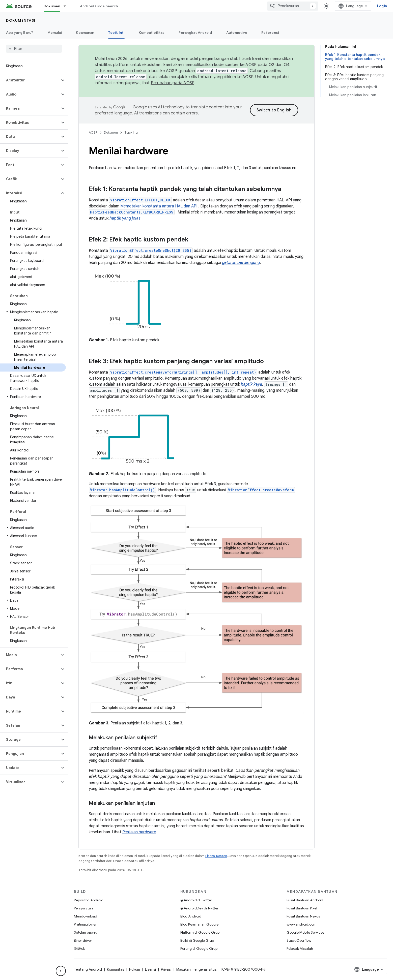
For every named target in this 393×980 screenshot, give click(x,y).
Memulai (55, 33)
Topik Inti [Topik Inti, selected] (116, 33)
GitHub (80, 948)
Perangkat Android (195, 33)
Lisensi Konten (216, 856)
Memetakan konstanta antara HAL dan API (159, 206)
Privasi (166, 969)
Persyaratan (83, 908)
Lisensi (150, 969)
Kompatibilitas (152, 33)
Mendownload (86, 916)
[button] (30, 80)
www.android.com (302, 924)
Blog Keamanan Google (199, 924)
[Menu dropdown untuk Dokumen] (67, 6)
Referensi (270, 33)
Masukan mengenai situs (196, 969)
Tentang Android (88, 969)
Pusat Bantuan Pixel (302, 908)
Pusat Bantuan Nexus (303, 916)
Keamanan (85, 33)
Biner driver (83, 940)
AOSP (93, 132)
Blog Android (191, 916)
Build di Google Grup (197, 940)
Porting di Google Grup (199, 948)
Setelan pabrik (85, 932)
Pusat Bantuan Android (305, 900)
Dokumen (111, 132)
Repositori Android (89, 900)
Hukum (135, 969)
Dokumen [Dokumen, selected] (52, 6)
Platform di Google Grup (200, 932)
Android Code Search (99, 6)
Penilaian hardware (139, 832)
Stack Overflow (299, 940)
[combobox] (293, 6)
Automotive (237, 33)
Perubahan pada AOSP (173, 83)
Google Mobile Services (305, 932)
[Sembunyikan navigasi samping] (61, 971)
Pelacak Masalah (300, 948)
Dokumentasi (21, 20)
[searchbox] (34, 49)
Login (382, 6)
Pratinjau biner (85, 924)
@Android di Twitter (196, 900)
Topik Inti (131, 132)
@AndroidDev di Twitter (199, 908)
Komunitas (116, 969)
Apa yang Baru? (20, 33)
